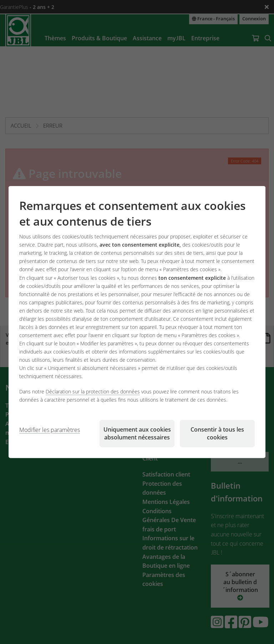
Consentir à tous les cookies (217, 433)
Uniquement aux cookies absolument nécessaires (137, 433)
